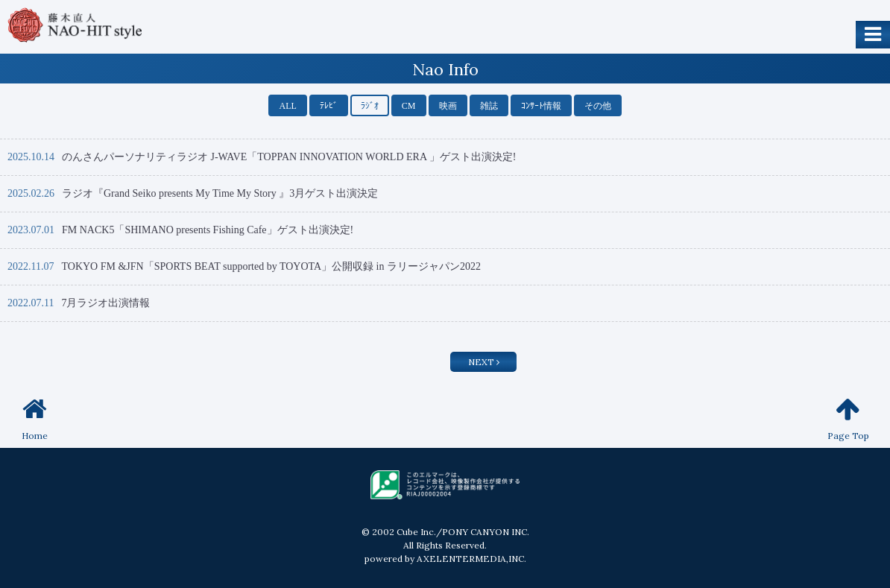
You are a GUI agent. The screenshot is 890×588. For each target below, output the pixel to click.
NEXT (484, 362)
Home (35, 418)
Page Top (848, 418)
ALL (287, 106)
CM (409, 106)
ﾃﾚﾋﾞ (329, 106)
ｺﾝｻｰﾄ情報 (541, 106)
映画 (448, 106)
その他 (598, 106)
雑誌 (489, 106)
